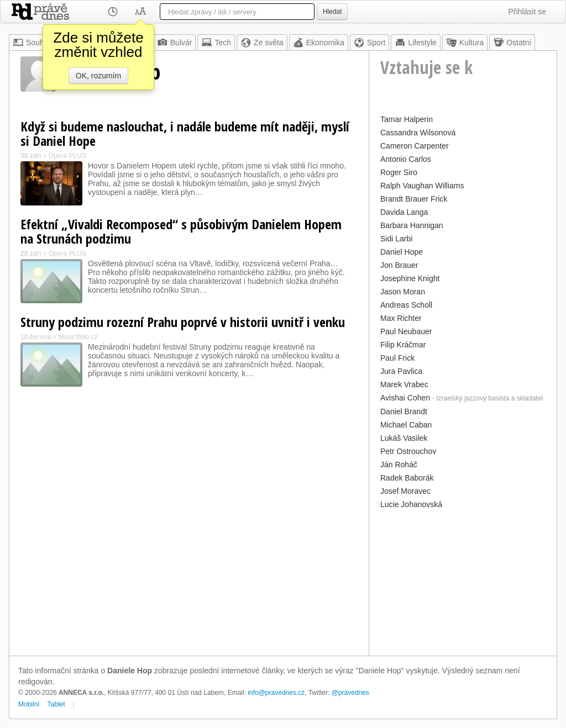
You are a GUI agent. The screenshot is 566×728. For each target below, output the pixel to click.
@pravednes (350, 693)
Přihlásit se (527, 12)
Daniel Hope (402, 252)
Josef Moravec (405, 491)
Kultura (465, 43)
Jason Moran (403, 292)
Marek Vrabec (404, 384)
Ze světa (262, 43)
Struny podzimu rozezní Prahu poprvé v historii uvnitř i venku (183, 322)
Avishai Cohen (405, 398)
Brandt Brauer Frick (414, 199)
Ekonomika (319, 43)
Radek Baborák (407, 478)
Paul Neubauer (406, 331)
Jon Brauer (399, 265)
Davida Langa (404, 212)
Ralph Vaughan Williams (422, 186)
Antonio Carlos (406, 159)
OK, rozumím (98, 76)
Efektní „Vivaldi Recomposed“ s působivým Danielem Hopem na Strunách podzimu (181, 231)
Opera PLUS (67, 156)
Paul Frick (397, 358)
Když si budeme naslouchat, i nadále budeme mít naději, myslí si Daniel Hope (185, 133)
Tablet (56, 704)
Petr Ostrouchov (408, 451)
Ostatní (512, 43)
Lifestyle (415, 43)
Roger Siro (399, 172)
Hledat (332, 12)
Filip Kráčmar (403, 345)
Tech (216, 43)
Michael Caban (406, 425)
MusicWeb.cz (78, 337)
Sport (370, 43)
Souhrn (32, 43)
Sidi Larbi (396, 239)
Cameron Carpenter (415, 146)
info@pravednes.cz (276, 693)
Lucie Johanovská (411, 504)
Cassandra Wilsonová (418, 133)
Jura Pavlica (401, 371)
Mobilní (29, 704)
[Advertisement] (463, 581)
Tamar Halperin (407, 119)
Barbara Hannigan (412, 225)
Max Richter (401, 318)
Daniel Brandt (404, 412)
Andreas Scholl (406, 305)
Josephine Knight (410, 278)
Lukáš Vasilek (404, 438)
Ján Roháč (399, 465)
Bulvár (175, 43)
